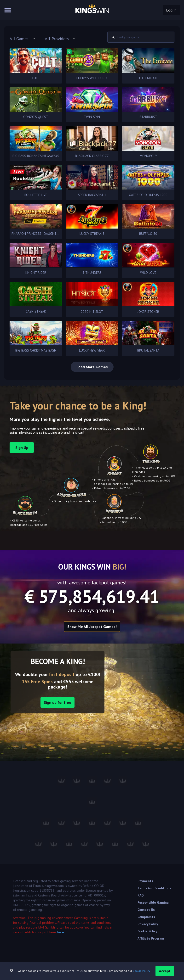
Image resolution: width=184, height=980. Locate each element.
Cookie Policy (147, 931)
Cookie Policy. (142, 971)
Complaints (146, 917)
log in (171, 10)
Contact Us (146, 910)
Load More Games (92, 367)
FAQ (141, 895)
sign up (22, 448)
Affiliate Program (151, 938)
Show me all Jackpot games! (92, 627)
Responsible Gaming (153, 902)
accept (165, 971)
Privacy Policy (148, 924)
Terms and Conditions (154, 888)
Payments (145, 881)
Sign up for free (57, 702)
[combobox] (22, 39)
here (61, 932)
